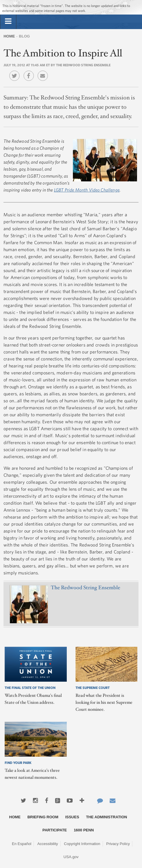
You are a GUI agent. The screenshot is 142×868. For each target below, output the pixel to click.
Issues (72, 817)
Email (44, 72)
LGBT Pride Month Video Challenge (87, 190)
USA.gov (71, 857)
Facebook (30, 72)
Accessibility (48, 844)
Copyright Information (82, 844)
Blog (24, 36)
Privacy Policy (118, 844)
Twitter (16, 72)
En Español (22, 844)
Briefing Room (43, 817)
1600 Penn (84, 830)
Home (9, 36)
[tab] (8, 22)
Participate (55, 830)
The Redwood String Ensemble (85, 588)
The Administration (107, 817)
